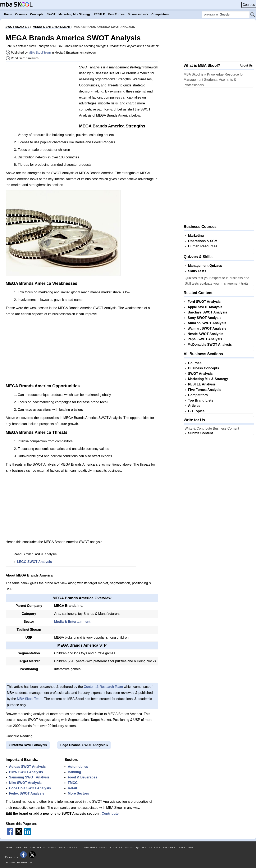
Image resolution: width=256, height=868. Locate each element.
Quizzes (141, 847)
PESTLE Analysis (202, 384)
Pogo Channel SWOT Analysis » (84, 745)
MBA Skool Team (40, 53)
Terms (52, 847)
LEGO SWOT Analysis (34, 562)
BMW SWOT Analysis (26, 772)
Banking (74, 772)
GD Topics (196, 411)
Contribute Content (94, 847)
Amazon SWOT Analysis (207, 323)
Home (9, 847)
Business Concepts (204, 368)
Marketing (196, 236)
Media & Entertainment (72, 622)
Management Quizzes (205, 266)
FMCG (73, 783)
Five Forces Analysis (205, 390)
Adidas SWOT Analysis (27, 767)
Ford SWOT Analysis (204, 302)
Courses (249, 5)
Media (129, 847)
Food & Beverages (82, 777)
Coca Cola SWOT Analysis (30, 788)
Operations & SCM (203, 241)
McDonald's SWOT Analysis (210, 345)
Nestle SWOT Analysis (205, 334)
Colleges (116, 847)
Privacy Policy (68, 847)
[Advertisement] (41, 94)
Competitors (198, 395)
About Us (246, 65)
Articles (194, 406)
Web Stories (186, 847)
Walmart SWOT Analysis (207, 328)
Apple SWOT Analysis (205, 307)
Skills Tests (197, 271)
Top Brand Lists (201, 400)
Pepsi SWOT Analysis (205, 339)
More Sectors (78, 793)
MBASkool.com (24, 862)
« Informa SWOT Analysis (28, 745)
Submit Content (200, 433)
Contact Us (38, 847)
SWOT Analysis (200, 374)
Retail (72, 788)
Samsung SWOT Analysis (29, 777)
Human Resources (203, 246)
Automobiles (78, 767)
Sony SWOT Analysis (204, 318)
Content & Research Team (103, 687)
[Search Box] (226, 15)
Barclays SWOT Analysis (207, 312)
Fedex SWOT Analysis (27, 793)
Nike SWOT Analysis (25, 783)
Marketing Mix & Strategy (208, 379)
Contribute (110, 813)
